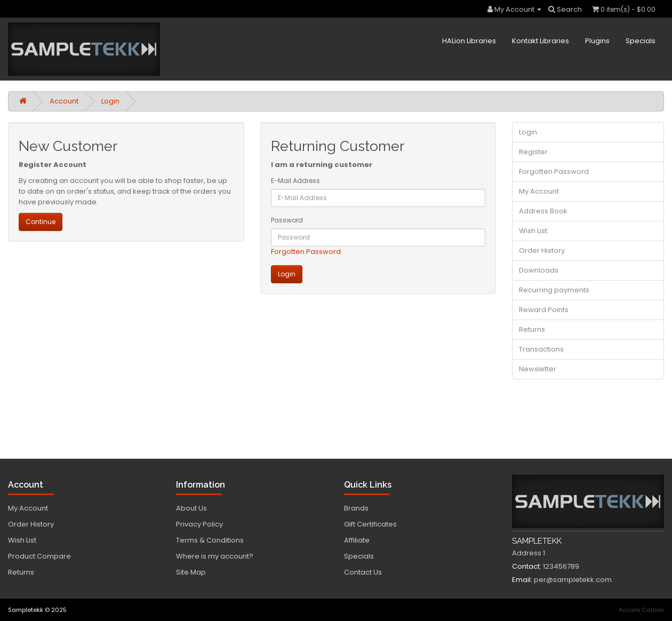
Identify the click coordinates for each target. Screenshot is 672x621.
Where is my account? (215, 556)
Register (533, 152)
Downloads (539, 270)
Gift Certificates (370, 524)
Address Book (543, 211)
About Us (191, 508)
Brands (356, 508)
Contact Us (363, 572)
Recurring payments (554, 290)
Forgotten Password (306, 252)
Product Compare (39, 556)
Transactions (541, 349)
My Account (539, 191)
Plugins (597, 41)
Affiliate (357, 540)
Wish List (533, 231)
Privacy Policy (199, 524)
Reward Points (544, 310)
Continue (41, 222)
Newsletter (538, 369)
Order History (542, 250)
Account (64, 101)
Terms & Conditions (210, 540)
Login (110, 101)
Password (287, 220)
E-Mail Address (295, 181)
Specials (641, 41)
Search (565, 9)
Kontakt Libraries (541, 41)
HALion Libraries (469, 41)
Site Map (191, 572)
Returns (532, 329)
